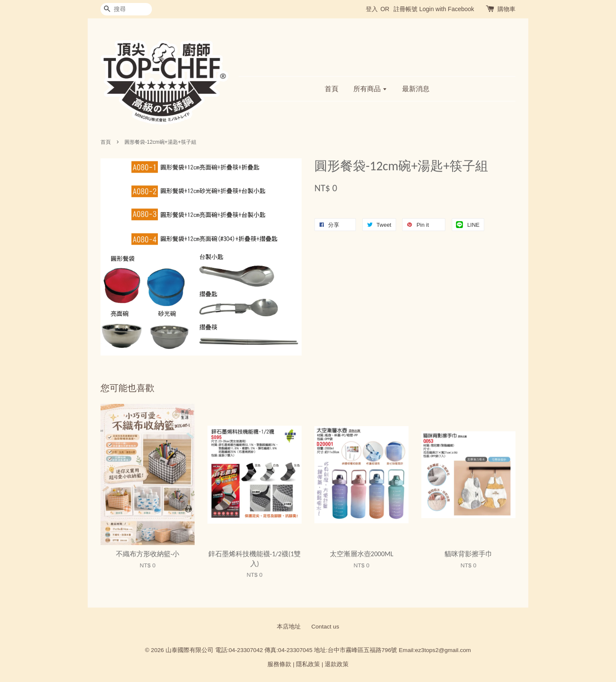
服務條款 (279, 664)
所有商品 (370, 89)
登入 (372, 9)
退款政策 (337, 664)
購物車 (506, 9)
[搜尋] (126, 9)
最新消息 (416, 89)
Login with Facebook (447, 9)
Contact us (325, 627)
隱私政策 (308, 664)
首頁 (332, 89)
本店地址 (289, 627)
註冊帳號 (406, 9)
